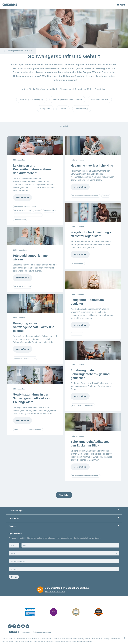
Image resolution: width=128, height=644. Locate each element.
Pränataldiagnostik (100, 99)
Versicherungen (16, 511)
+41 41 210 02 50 (55, 592)
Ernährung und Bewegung (32, 99)
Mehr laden (64, 495)
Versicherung (82, 109)
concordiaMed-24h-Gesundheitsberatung (67, 588)
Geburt (63, 109)
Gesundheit (14, 518)
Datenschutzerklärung (42, 632)
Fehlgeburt (45, 109)
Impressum (26, 632)
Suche (14, 577)
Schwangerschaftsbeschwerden (67, 99)
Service (12, 526)
